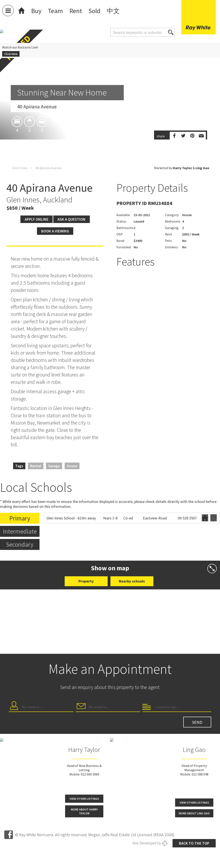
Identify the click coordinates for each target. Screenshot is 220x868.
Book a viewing (55, 231)
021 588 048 (200, 774)
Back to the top (194, 843)
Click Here (11, 54)
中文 (113, 11)
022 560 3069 (90, 774)
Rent (76, 11)
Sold (94, 11)
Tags (19, 466)
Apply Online (37, 219)
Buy (36, 11)
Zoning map (214, 518)
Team (55, 11)
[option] (110, 123)
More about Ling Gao (194, 813)
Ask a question (72, 219)
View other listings (84, 799)
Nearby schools (132, 581)
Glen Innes (20, 168)
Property (86, 581)
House (72, 466)
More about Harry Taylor (84, 811)
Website (205, 518)
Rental (36, 466)
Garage (54, 466)
